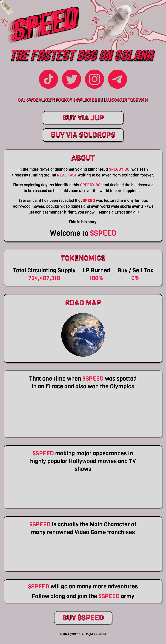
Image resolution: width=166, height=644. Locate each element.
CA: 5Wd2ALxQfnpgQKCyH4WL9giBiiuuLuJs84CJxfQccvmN (83, 100)
